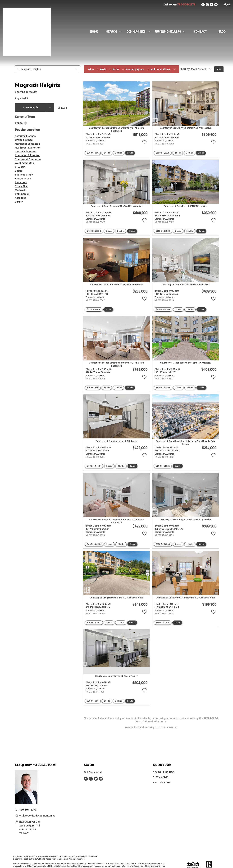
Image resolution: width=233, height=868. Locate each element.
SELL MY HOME (162, 782)
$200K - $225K (163, 466)
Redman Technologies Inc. (63, 856)
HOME (94, 32)
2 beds (107, 153)
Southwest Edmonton (28, 159)
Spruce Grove (23, 179)
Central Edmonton (26, 152)
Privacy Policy (81, 856)
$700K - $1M (93, 153)
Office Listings (24, 140)
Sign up (63, 107)
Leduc (19, 171)
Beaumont (21, 182)
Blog (222, 32)
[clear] (26, 123)
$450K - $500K (94, 231)
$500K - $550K (163, 153)
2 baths (118, 153)
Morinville (21, 190)
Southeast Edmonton (28, 155)
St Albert (20, 167)
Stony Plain (22, 186)
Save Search (30, 107)
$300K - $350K (94, 623)
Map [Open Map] (219, 69)
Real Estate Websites (39, 856)
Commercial (22, 194)
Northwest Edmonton (28, 148)
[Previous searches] (50, 107)
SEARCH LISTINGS (164, 772)
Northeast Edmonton (27, 144)
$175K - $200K (163, 623)
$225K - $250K (94, 309)
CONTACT (200, 32)
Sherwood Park (24, 175)
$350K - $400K (163, 231)
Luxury (19, 202)
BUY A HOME (160, 777)
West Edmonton (24, 163)
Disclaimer (93, 856)
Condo (130, 153)
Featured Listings (25, 136)
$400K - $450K (163, 309)
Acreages (21, 198)
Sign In (227, 4)
